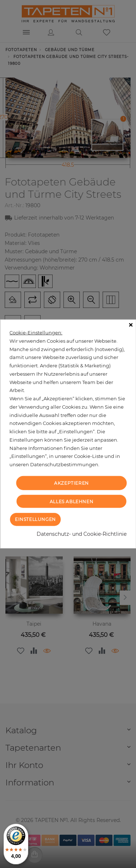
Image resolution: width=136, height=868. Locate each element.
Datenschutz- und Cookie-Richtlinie (82, 534)
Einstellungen (35, 519)
